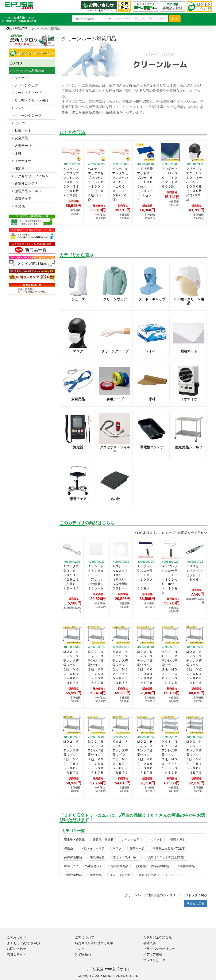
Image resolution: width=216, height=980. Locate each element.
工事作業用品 (186, 866)
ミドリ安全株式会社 (157, 937)
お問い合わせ (16, 949)
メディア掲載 (153, 954)
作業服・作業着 (103, 839)
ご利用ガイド (16, 937)
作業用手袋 (137, 848)
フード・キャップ (26, 93)
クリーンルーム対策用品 (46, 28)
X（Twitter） (84, 954)
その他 (17, 206)
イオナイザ (21, 161)
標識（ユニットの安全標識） (167, 857)
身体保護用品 (73, 857)
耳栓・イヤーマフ (93, 848)
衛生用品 (96, 875)
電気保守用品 (147, 875)
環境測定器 (97, 857)
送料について (85, 937)
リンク (80, 949)
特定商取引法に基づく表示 (94, 943)
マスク (17, 108)
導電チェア (21, 199)
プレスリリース (154, 960)
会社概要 (150, 943)
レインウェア (130, 839)
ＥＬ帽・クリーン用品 (29, 100)
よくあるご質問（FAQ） (24, 943)
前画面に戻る (196, 903)
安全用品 (19, 138)
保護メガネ (178, 839)
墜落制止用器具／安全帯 (169, 848)
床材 (16, 153)
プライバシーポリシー (159, 949)
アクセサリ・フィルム (29, 176)
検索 (175, 19)
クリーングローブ (26, 116)
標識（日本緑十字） (126, 857)
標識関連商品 (119, 866)
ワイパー (19, 123)
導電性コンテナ (24, 183)
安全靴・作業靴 (74, 839)
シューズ (19, 78)
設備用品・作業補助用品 (153, 866)
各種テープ (21, 146)
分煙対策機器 (73, 875)
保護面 (69, 848)
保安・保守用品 (120, 875)
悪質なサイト (16, 954)
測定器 (17, 168)
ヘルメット (155, 839)
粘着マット (21, 131)
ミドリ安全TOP (17, 28)
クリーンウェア (24, 85)
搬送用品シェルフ (26, 191)
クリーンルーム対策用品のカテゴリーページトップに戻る (166, 895)
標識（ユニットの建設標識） (83, 866)
